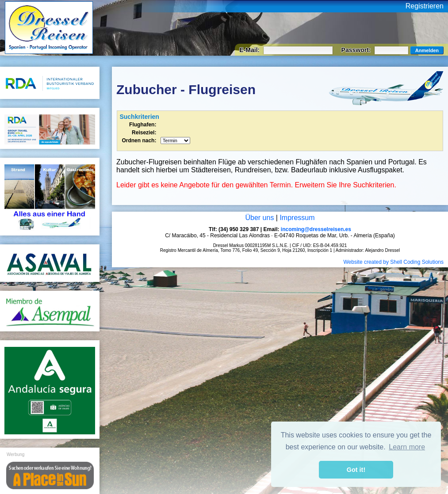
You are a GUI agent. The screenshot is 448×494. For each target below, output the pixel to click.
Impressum (297, 218)
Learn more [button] (407, 447)
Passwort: (357, 50)
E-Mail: (250, 50)
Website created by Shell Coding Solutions (393, 262)
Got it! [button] (356, 470)
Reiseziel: (144, 133)
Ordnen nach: (139, 141)
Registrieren (425, 6)
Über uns (259, 218)
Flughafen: (143, 125)
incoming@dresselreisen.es (316, 229)
